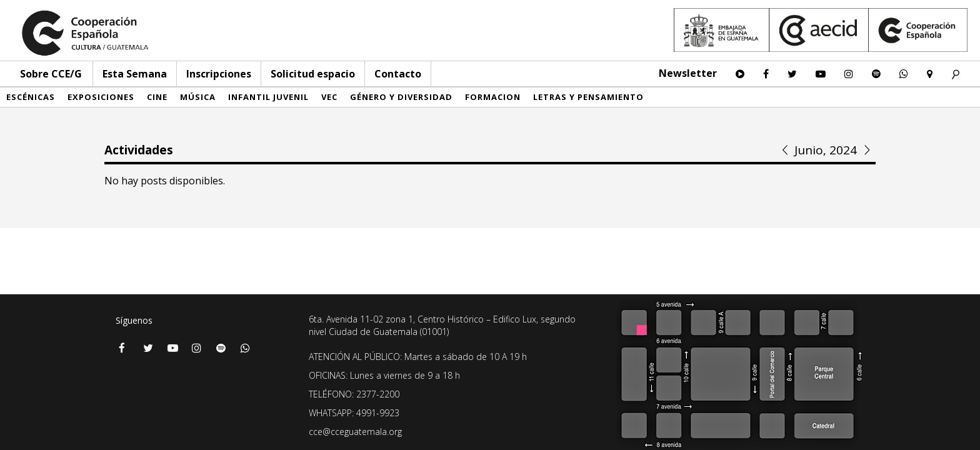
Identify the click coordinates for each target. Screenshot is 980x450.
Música (198, 97)
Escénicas (31, 97)
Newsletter (688, 73)
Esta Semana (135, 74)
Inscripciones (219, 74)
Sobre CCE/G (51, 74)
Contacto (398, 74)
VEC (329, 97)
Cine (157, 97)
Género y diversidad (401, 97)
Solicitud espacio (313, 74)
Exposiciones (101, 97)
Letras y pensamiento (588, 97)
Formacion (493, 97)
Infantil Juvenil (268, 97)
